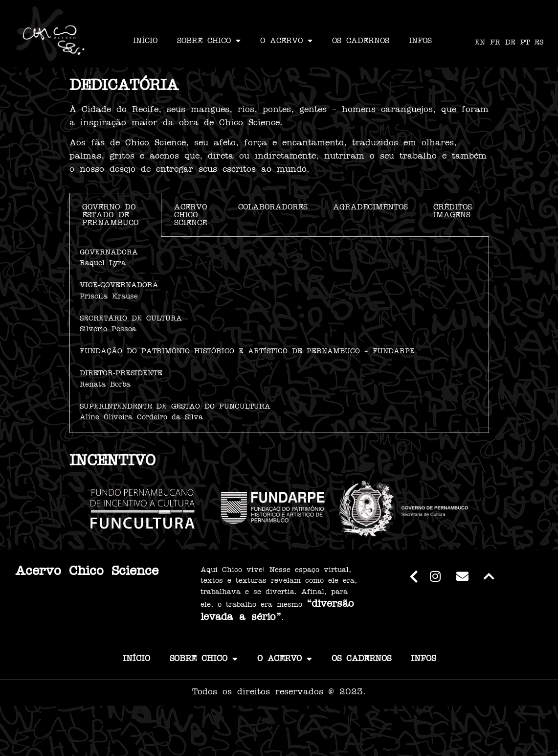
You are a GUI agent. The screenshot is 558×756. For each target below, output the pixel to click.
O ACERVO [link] (286, 41)
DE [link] (510, 42)
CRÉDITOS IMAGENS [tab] (453, 211)
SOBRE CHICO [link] (209, 41)
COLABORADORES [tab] (273, 207)
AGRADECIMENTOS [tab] (370, 207)
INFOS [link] (420, 41)
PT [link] (525, 42)
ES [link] (539, 42)
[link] (51, 34)
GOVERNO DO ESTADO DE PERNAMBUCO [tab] (110, 215)
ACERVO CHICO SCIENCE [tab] (190, 215)
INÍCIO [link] (145, 41)
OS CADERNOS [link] (361, 41)
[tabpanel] (279, 335)
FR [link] (495, 42)
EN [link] (480, 42)
